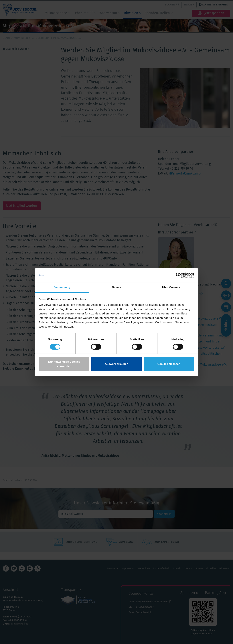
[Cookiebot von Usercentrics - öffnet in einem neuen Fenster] (178, 275)
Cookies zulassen (169, 364)
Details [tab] (116, 287)
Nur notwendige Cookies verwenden (64, 364)
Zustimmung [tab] (62, 287)
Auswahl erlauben (116, 364)
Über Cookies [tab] (171, 287)
